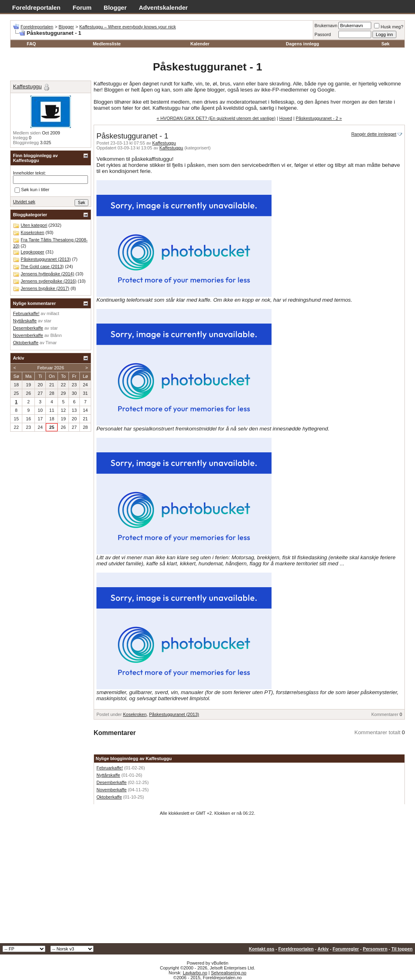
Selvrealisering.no (228, 973)
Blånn (56, 335)
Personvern (375, 949)
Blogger (115, 7)
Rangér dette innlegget (374, 134)
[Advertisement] (207, 882)
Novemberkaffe (111, 790)
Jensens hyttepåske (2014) (47, 274)
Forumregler (346, 949)
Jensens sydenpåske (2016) (49, 281)
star (47, 321)
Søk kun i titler (32, 190)
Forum (82, 7)
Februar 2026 (51, 368)
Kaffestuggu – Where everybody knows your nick (128, 27)
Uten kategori (34, 225)
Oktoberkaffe (109, 797)
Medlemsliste (107, 44)
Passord (323, 34)
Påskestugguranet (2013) (174, 714)
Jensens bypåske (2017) (45, 288)
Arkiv (323, 949)
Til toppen (402, 949)
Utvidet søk (24, 202)
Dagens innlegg (302, 44)
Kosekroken (135, 714)
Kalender (200, 44)
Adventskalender (164, 7)
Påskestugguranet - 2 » (319, 118)
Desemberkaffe (111, 782)
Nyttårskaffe (108, 775)
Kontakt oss (262, 949)
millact (53, 313)
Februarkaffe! (110, 768)
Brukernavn (326, 26)
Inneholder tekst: (29, 173)
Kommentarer (385, 714)
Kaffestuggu (164, 143)
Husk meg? (389, 27)
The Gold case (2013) (42, 266)
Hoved (286, 118)
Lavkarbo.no (195, 973)
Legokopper (32, 252)
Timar (51, 343)
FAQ (31, 44)
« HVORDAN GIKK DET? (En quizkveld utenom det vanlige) (216, 118)
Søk (385, 44)
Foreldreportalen (36, 7)
